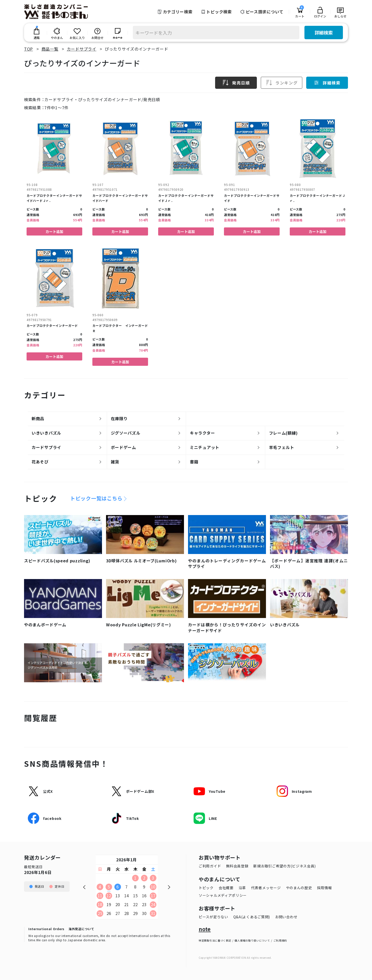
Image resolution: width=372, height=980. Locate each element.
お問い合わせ (286, 917)
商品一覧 (50, 49)
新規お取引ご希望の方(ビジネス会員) (285, 866)
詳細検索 (324, 32)
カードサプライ (82, 49)
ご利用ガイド (210, 866)
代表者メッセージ (266, 888)
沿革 (242, 888)
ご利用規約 (280, 940)
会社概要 (226, 888)
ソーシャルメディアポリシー (223, 895)
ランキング (282, 83)
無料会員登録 (237, 866)
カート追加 (54, 231)
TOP (28, 49)
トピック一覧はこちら (96, 498)
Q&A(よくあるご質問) (252, 917)
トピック (206, 888)
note (205, 929)
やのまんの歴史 (299, 888)
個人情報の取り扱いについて (252, 940)
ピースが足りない (213, 917)
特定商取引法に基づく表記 (215, 940)
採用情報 (325, 888)
